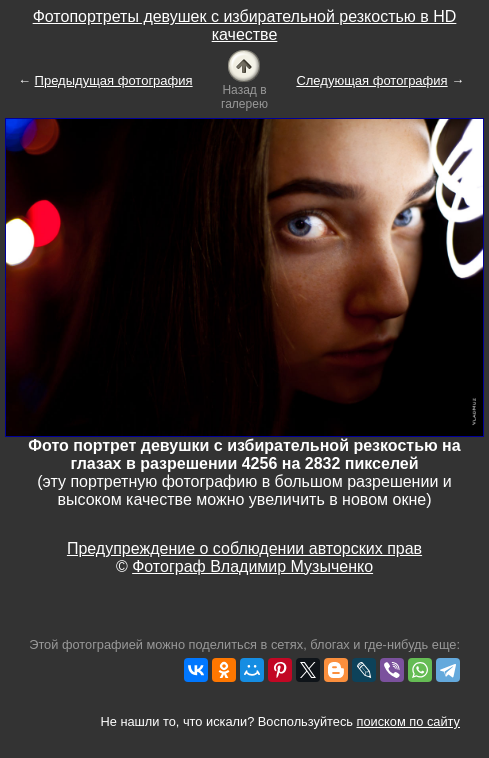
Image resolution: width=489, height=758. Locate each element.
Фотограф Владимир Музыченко (252, 566)
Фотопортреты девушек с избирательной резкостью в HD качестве (245, 25)
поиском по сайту (408, 721)
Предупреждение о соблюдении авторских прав (244, 548)
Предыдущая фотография (114, 80)
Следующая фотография (371, 80)
